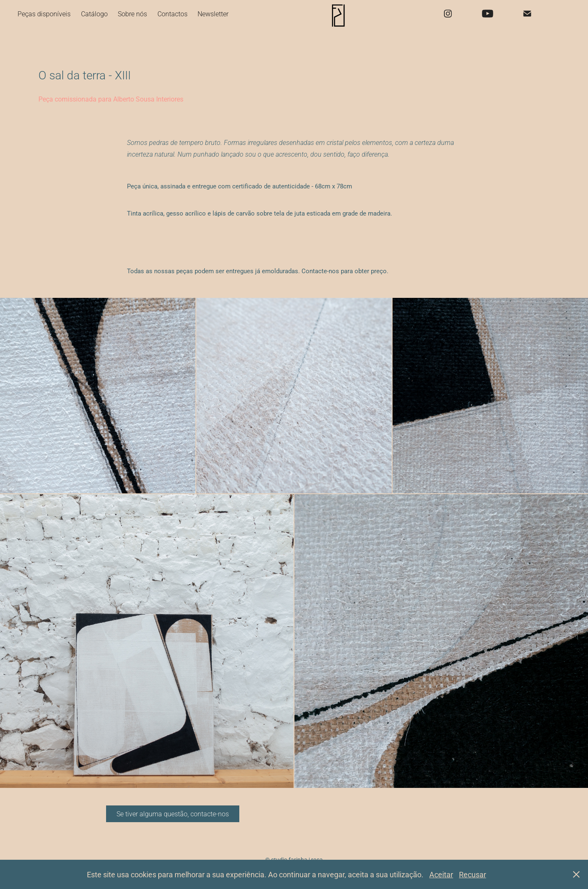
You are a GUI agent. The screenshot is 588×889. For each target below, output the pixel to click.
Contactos (172, 14)
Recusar (473, 874)
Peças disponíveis (44, 14)
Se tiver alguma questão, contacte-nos (173, 814)
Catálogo (94, 14)
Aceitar (441, 874)
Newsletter (213, 14)
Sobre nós (132, 14)
